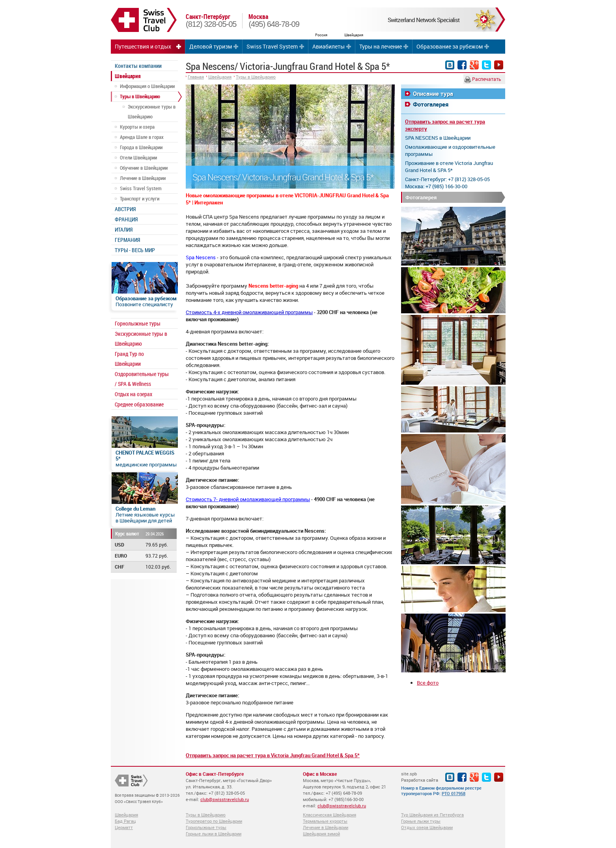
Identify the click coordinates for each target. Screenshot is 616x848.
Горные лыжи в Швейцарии (214, 834)
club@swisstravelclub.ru (225, 799)
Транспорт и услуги (140, 198)
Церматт (124, 827)
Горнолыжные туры (138, 323)
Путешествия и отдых (143, 46)
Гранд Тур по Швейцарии (129, 359)
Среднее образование (139, 404)
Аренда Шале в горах (142, 137)
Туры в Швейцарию (140, 96)
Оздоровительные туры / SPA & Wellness (142, 379)
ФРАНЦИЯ (126, 219)
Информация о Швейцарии (147, 86)
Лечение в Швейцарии (143, 178)
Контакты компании (138, 66)
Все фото (428, 683)
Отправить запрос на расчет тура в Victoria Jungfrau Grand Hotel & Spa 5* (273, 755)
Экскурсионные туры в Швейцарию (152, 111)
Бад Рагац (125, 821)
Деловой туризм (211, 46)
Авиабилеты (329, 46)
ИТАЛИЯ (124, 229)
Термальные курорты (325, 821)
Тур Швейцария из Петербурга (432, 815)
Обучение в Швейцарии (144, 168)
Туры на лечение (381, 46)
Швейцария (128, 76)
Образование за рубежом (450, 46)
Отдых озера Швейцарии (427, 827)
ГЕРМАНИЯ (127, 240)
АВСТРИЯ (125, 209)
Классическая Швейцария (329, 815)
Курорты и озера (137, 127)
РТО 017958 (454, 793)
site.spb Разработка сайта (420, 777)
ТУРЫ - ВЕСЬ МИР (135, 250)
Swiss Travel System (272, 46)
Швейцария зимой (321, 834)
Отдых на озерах (133, 394)
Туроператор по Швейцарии (214, 821)
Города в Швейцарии (141, 147)
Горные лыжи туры (421, 821)
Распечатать (483, 79)
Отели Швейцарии (138, 157)
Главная (196, 77)
